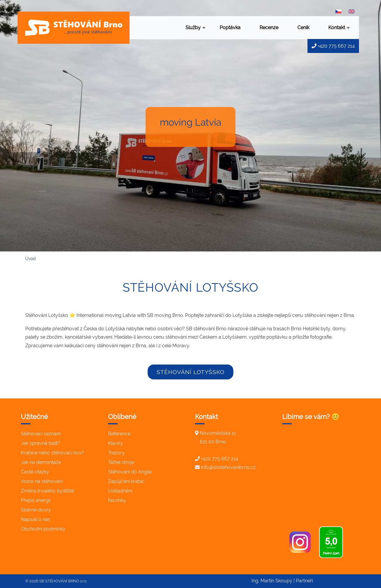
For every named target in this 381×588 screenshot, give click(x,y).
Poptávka (230, 28)
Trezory (116, 453)
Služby (195, 28)
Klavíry (115, 443)
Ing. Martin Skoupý (272, 581)
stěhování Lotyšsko (190, 372)
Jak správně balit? (40, 443)
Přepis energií (36, 500)
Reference (119, 434)
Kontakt (339, 28)
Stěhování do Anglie (130, 472)
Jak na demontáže (41, 462)
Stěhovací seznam (41, 434)
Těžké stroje (121, 462)
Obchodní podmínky (43, 529)
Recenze (269, 28)
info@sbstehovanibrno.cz (228, 467)
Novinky (117, 500)
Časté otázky (35, 472)
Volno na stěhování (42, 481)
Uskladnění (120, 491)
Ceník (303, 28)
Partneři (304, 581)
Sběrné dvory (36, 510)
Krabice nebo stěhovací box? (53, 453)
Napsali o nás (36, 519)
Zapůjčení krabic (126, 481)
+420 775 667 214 (333, 46)
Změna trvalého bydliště (47, 491)
